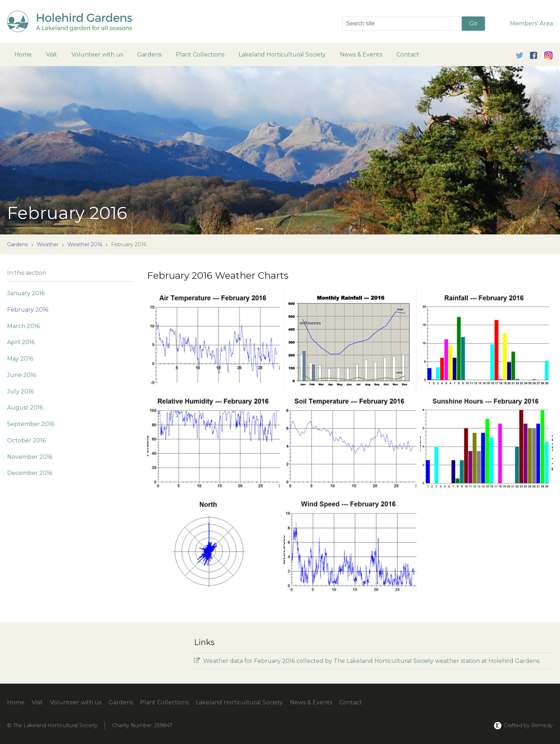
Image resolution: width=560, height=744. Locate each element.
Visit (52, 54)
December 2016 (30, 473)
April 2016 (21, 342)
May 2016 (20, 359)
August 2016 (25, 408)
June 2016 (22, 375)
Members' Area (531, 23)
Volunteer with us (97, 54)
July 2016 (20, 391)
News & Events (361, 54)
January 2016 (26, 293)
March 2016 (23, 326)
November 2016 (30, 457)
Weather (48, 244)
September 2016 (31, 424)
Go (473, 23)
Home (23, 54)
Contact (408, 54)
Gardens (149, 54)
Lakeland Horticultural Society (282, 54)
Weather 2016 (85, 244)
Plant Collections (200, 54)
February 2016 (28, 310)
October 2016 (26, 440)
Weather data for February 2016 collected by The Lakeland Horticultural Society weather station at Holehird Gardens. (367, 661)
